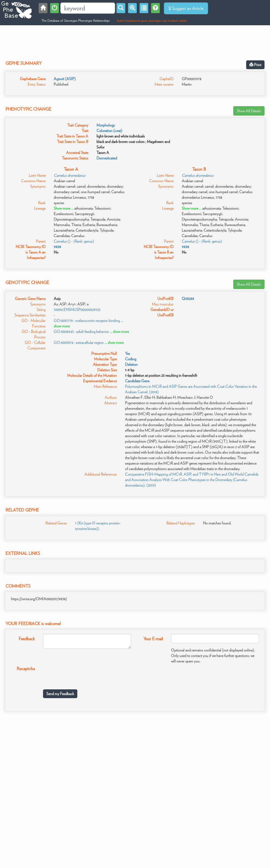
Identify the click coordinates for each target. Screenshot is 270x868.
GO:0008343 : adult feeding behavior (81, 332)
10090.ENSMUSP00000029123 (77, 310)
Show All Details (249, 111)
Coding (131, 359)
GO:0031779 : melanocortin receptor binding (87, 321)
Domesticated (107, 158)
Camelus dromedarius (70, 175)
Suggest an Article (186, 8)
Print (255, 65)
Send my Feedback (60, 694)
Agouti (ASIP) (65, 79)
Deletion (131, 364)
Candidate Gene (137, 381)
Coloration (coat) (109, 131)
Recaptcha (26, 669)
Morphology (106, 125)
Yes (127, 353)
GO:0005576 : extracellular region (79, 342)
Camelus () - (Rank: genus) (74, 241)
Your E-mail (153, 639)
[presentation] (85, 675)
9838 (57, 247)
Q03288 (188, 299)
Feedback (27, 639)
